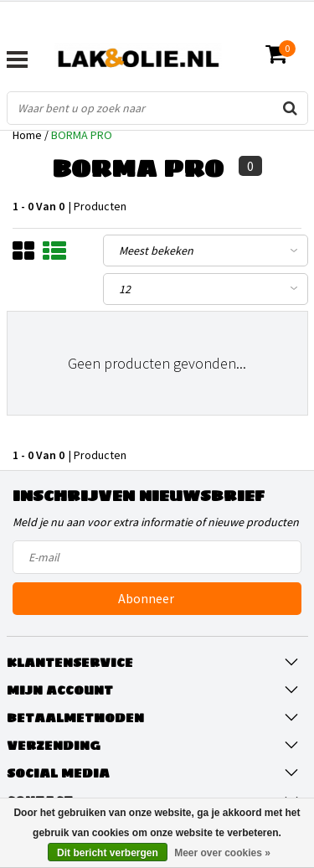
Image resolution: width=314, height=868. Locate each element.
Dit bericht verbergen (108, 853)
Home (27, 135)
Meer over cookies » (222, 853)
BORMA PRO (82, 135)
